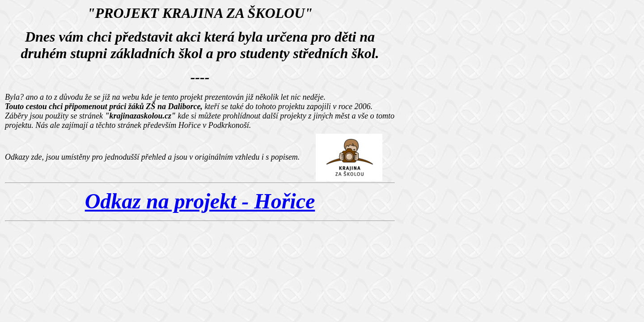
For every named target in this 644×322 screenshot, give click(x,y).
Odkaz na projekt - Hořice (200, 201)
